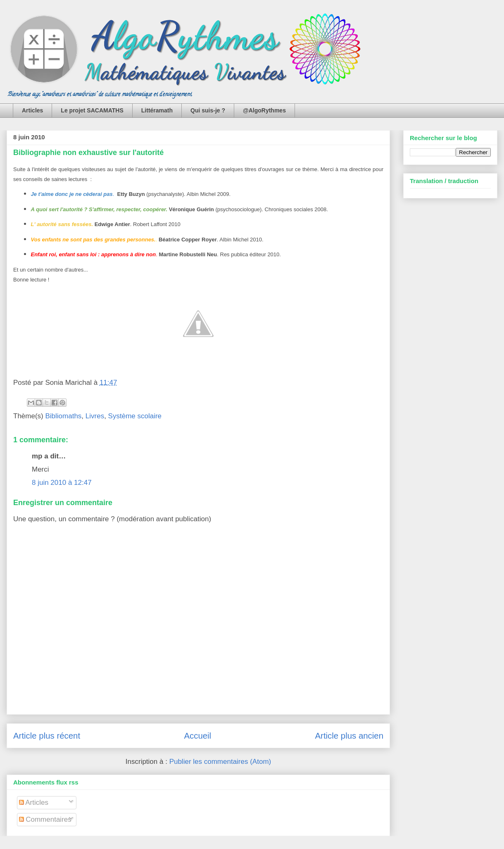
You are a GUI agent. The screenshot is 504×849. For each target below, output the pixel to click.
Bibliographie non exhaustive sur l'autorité (88, 153)
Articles (32, 110)
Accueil (197, 736)
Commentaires (45, 819)
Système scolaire (135, 416)
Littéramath (157, 110)
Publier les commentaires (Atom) (220, 762)
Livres (95, 416)
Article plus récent (47, 736)
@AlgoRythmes (264, 110)
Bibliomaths (63, 416)
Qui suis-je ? (208, 110)
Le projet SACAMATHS (92, 110)
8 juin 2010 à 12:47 (62, 483)
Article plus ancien (349, 736)
